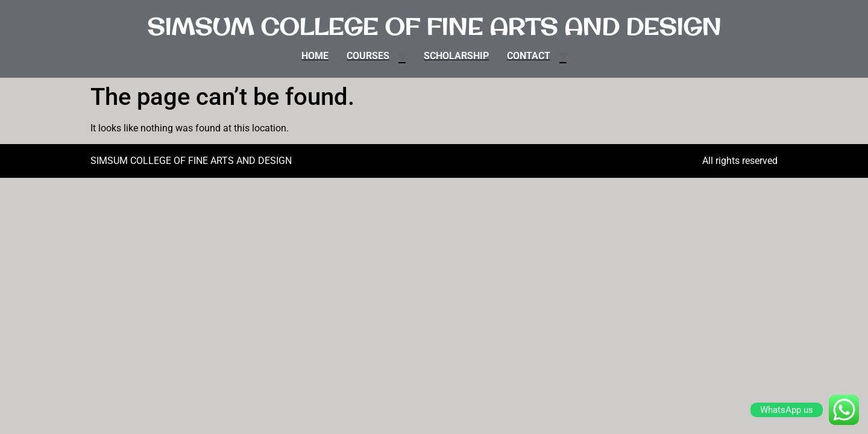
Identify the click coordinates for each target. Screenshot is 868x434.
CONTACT (529, 56)
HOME (315, 56)
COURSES (368, 56)
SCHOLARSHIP (456, 56)
